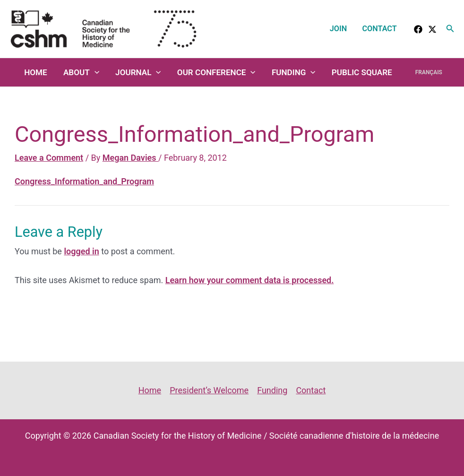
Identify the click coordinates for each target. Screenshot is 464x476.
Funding (294, 72)
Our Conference (216, 72)
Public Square (362, 72)
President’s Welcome (209, 390)
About (81, 72)
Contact (380, 29)
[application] (95, 72)
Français (429, 72)
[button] (450, 29)
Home (36, 72)
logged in (81, 251)
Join (338, 29)
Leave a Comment (49, 158)
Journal (138, 72)
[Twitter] (432, 29)
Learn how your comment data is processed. (250, 280)
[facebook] (418, 29)
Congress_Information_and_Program (84, 181)
